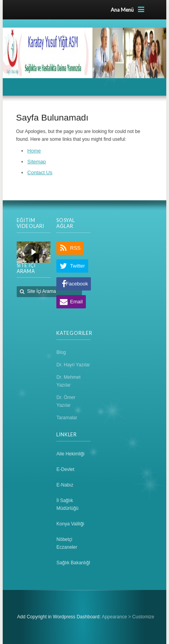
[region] (34, 252)
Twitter (77, 266)
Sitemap (37, 162)
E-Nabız (65, 485)
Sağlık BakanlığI (73, 563)
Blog (61, 352)
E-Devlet (65, 469)
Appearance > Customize (128, 617)
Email (76, 302)
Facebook (77, 284)
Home (34, 151)
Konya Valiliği (70, 524)
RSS (75, 248)
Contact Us (40, 172)
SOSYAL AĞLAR (65, 223)
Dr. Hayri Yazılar (73, 365)
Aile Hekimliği (70, 454)
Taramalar (67, 418)
